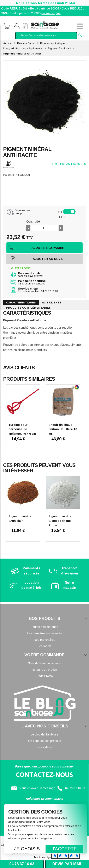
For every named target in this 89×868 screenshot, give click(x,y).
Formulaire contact (29, 291)
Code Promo (45, 676)
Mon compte (17, 27)
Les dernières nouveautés (45, 633)
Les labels (45, 646)
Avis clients (52, 303)
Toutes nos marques (44, 627)
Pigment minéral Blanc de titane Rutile (60, 521)
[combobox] (46, 36)
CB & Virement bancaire (32, 282)
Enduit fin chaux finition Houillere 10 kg (63, 429)
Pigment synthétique (52, 43)
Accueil (8, 43)
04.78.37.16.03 (49, 291)
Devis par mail (67, 864)
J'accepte (64, 849)
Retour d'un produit (44, 670)
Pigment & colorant (59, 48)
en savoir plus (51, 13)
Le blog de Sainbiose (45, 734)
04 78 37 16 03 (75, 788)
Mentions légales (44, 857)
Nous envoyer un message (37, 788)
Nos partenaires (45, 640)
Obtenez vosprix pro (23, 212)
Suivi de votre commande (45, 663)
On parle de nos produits (45, 741)
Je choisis (27, 849)
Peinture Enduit (26, 43)
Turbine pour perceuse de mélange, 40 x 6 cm (22, 429)
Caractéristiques (21, 303)
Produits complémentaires (28, 308)
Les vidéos (45, 747)
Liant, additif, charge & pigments (23, 48)
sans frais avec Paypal (31, 275)
